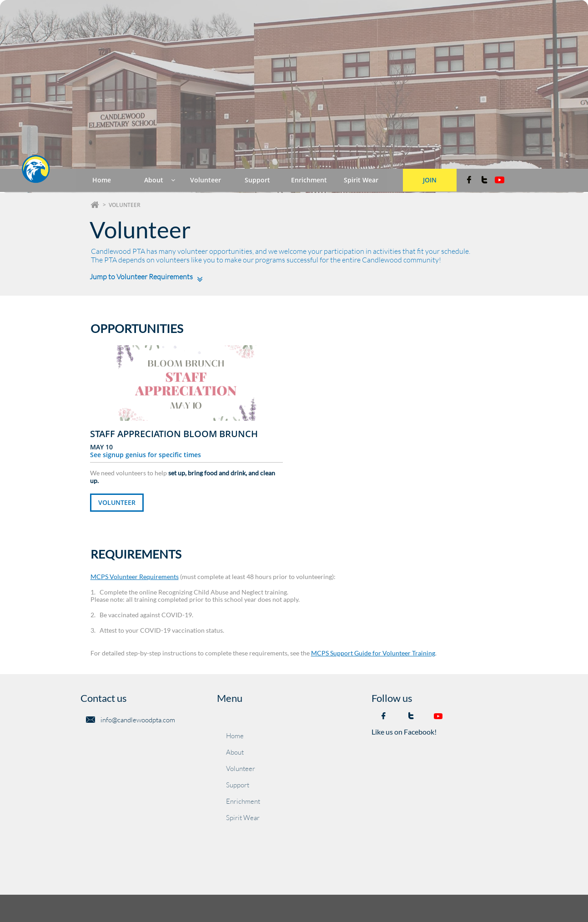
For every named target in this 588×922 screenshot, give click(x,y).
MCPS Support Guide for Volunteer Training (373, 653)
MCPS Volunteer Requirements (135, 577)
